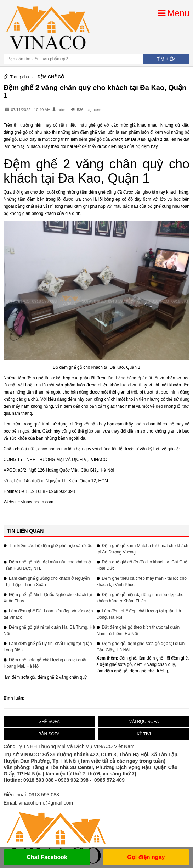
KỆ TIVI (144, 734)
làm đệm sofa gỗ (19, 677)
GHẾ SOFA (49, 722)
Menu (174, 13)
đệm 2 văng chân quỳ (155, 664)
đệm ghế (128, 658)
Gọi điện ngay (146, 857)
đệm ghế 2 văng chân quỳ (62, 677)
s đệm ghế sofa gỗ (114, 664)
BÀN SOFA (49, 734)
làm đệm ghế (151, 658)
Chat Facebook (47, 857)
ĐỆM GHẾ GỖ (51, 77)
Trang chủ (19, 77)
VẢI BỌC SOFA (144, 722)
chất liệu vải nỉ (39, 206)
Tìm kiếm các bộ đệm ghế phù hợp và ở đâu (51, 546)
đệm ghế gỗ (91, 139)
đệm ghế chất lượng (149, 671)
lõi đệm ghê (177, 658)
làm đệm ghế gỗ (112, 671)
